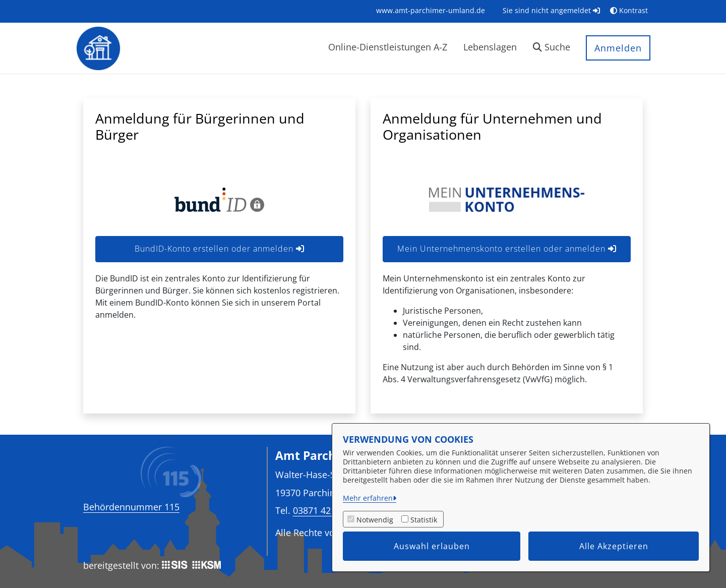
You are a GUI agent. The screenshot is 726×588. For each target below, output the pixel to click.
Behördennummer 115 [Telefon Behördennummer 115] (131, 507)
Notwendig (375, 520)
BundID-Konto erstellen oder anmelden (220, 249)
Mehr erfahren (368, 498)
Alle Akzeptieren (614, 546)
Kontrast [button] (629, 10)
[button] (552, 48)
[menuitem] (431, 10)
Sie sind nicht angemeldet (551, 10)
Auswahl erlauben (432, 546)
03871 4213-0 (321, 510)
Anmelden (618, 48)
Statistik (424, 520)
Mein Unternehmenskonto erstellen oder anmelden (507, 249)
